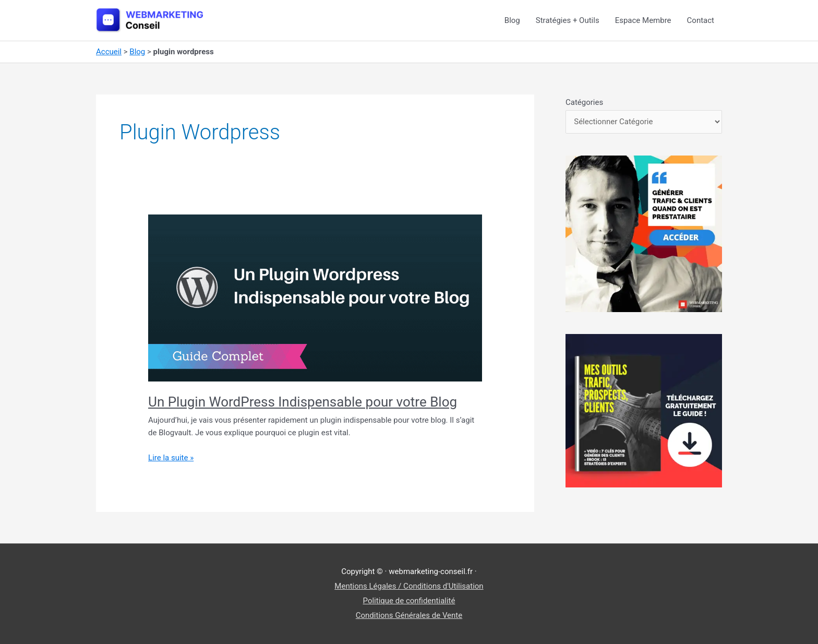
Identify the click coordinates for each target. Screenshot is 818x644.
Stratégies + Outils (568, 20)
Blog (512, 20)
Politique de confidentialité (409, 601)
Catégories (584, 102)
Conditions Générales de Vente (409, 615)
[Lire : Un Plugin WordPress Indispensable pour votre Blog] (315, 297)
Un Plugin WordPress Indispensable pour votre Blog (303, 402)
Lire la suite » (171, 458)
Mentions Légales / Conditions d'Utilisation (409, 586)
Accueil (109, 52)
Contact (701, 20)
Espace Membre (643, 20)
